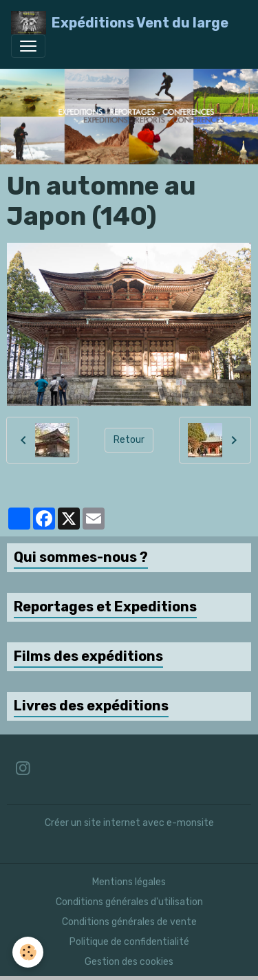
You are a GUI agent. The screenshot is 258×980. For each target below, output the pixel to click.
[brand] (120, 23)
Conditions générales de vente (129, 922)
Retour (129, 440)
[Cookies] (28, 952)
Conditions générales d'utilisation (129, 902)
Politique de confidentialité (129, 942)
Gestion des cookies (129, 962)
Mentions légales (129, 882)
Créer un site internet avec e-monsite (129, 823)
